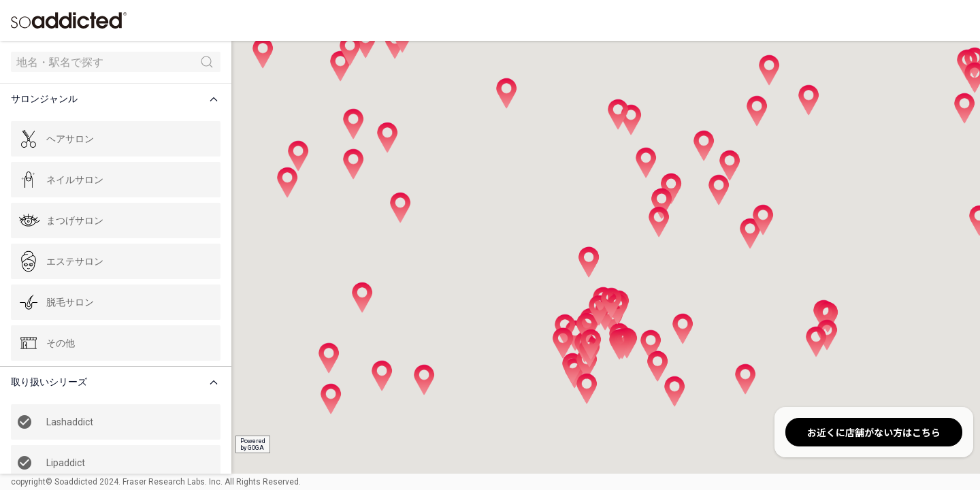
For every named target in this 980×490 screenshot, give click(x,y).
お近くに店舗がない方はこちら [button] (874, 432)
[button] (118, 99)
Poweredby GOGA (253, 444)
